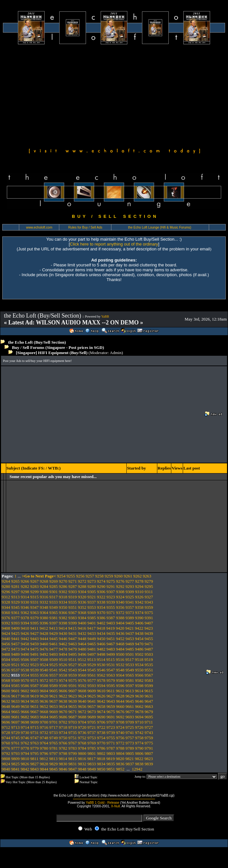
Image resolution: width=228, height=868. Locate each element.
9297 (15, 592)
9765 (53, 743)
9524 (44, 665)
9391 (149, 618)
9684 (44, 717)
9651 (35, 706)
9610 (101, 691)
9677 (130, 712)
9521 (15, 665)
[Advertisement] (114, 95)
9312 (6, 597)
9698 (25, 722)
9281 (15, 586)
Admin (116, 353)
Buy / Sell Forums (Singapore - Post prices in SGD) (58, 347)
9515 (110, 659)
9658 (101, 706)
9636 (44, 701)
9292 (120, 586)
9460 (44, 644)
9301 (53, 592)
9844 (44, 769)
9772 (120, 743)
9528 (82, 665)
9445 (53, 639)
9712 (6, 727)
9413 (53, 628)
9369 (92, 613)
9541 (53, 670)
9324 (120, 597)
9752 (82, 738)
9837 (130, 764)
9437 (130, 633)
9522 (25, 665)
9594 (101, 686)
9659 (111, 706)
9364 (44, 613)
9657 (92, 706)
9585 (15, 686)
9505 (15, 659)
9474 (25, 649)
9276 (120, 581)
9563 (111, 675)
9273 (92, 581)
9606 (63, 691)
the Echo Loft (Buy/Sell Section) (37, 342)
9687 (73, 717)
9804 (120, 753)
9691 (111, 717)
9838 (139, 764)
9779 (35, 748)
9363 (35, 613)
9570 (25, 680)
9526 (63, 665)
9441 (15, 639)
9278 (139, 581)
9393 (15, 623)
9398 (63, 623)
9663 (149, 706)
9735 (73, 733)
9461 (53, 644)
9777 (15, 748)
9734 (63, 733)
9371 (111, 613)
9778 (25, 748)
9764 (44, 743)
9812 (44, 759)
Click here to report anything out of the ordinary (114, 244)
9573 (53, 680)
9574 (63, 680)
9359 (149, 607)
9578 (101, 680)
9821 (130, 759)
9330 (25, 602)
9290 (101, 586)
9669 (53, 712)
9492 (44, 654)
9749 (53, 738)
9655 (73, 706)
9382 (63, 618)
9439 (149, 633)
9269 (53, 581)
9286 (63, 586)
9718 (63, 727)
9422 (139, 628)
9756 (120, 738)
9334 (63, 602)
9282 (25, 586)
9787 (111, 748)
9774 (139, 743)
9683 (35, 717)
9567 (149, 675)
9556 (44, 675)
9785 (92, 748)
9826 (25, 764)
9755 (111, 738)
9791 (149, 748)
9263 (147, 576)
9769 (92, 743)
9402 (101, 623)
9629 (130, 696)
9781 (53, 748)
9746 (25, 738)
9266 (25, 581)
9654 (63, 706)
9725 (130, 727)
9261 (128, 576)
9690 (101, 717)
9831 (73, 764)
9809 (15, 759)
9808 (6, 759)
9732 (44, 733)
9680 (6, 717)
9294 (139, 586)
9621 (53, 696)
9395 (35, 623)
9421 (130, 628)
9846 (63, 769)
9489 (15, 654)
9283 (35, 586)
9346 (25, 607)
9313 (15, 597)
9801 (92, 753)
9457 (15, 644)
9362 (25, 613)
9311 (149, 592)
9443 (35, 639)
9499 (111, 654)
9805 (130, 753)
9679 (149, 712)
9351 (73, 607)
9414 (63, 628)
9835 (111, 764)
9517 (130, 659)
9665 (15, 712)
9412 (44, 628)
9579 (111, 680)
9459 (35, 644)
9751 (73, 738)
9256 (80, 576)
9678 (139, 712)
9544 (82, 670)
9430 (63, 633)
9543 (73, 670)
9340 (120, 602)
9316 (44, 597)
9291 (111, 586)
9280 (6, 586)
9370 (101, 613)
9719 (73, 727)
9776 (6, 748)
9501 (130, 654)
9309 (130, 592)
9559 (73, 675)
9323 (111, 597)
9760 (6, 743)
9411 (35, 628)
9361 (15, 613)
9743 (149, 733)
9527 (73, 665)
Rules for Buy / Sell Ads (85, 227)
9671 (73, 712)
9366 (63, 613)
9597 (130, 686)
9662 (139, 706)
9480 (82, 649)
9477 (53, 649)
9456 (6, 644)
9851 (111, 769)
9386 (101, 618)
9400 (82, 623)
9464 (82, 644)
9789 (130, 748)
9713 (15, 727)
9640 (82, 701)
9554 (25, 675)
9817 (92, 759)
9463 (73, 644)
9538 (25, 670)
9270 (63, 581)
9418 (101, 628)
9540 (44, 670)
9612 (120, 691)
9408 (6, 628)
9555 (35, 675)
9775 (149, 743)
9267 (35, 581)
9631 (149, 696)
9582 (139, 680)
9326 (139, 597)
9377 (15, 618)
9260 (119, 576)
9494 (63, 654)
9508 (44, 659)
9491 (35, 654)
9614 (139, 691)
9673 (92, 712)
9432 (82, 633)
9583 (149, 680)
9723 (111, 727)
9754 (101, 738)
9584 (6, 686)
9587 (35, 686)
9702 (63, 722)
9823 (149, 759)
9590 (63, 686)
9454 (139, 639)
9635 (35, 701)
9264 (6, 581)
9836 (120, 764)
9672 (82, 712)
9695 (149, 717)
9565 (130, 675)
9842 (25, 769)
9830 (63, 764)
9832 (82, 764)
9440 (6, 639)
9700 (44, 722)
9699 (35, 722)
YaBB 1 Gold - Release (102, 803)
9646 (139, 701)
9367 (73, 613)
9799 (73, 753)
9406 (139, 623)
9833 (92, 764)
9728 (6, 733)
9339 (111, 602)
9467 (111, 644)
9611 (111, 691)
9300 (44, 592)
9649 (15, 706)
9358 (139, 607)
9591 (73, 686)
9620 (44, 696)
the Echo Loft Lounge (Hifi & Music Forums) (160, 227)
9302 (63, 592)
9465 (92, 644)
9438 (139, 633)
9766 (63, 743)
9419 (110, 628)
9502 (139, 654)
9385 (92, 618)
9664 (6, 712)
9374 (139, 613)
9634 (25, 701)
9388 (120, 618)
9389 (130, 618)
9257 (90, 576)
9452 (120, 639)
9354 (101, 607)
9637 (53, 701)
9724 (120, 727)
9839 (149, 764)
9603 (35, 691)
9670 (63, 712)
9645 (130, 701)
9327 (149, 597)
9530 (101, 665)
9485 (130, 649)
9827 (35, 764)
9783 (73, 748)
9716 (44, 727)
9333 (53, 602)
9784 (82, 748)
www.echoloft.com (39, 227)
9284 (44, 586)
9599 (149, 686)
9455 (149, 639)
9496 (82, 654)
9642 (101, 701)
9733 (53, 733)
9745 (15, 738)
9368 (82, 613)
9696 (6, 722)
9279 (149, 581)
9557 (53, 675)
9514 (101, 659)
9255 (71, 576)
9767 (73, 743)
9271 (73, 581)
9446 (63, 639)
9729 (15, 733)
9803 (111, 753)
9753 (92, 738)
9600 (6, 691)
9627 (111, 696)
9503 (149, 654)
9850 (101, 769)
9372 (120, 613)
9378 (25, 618)
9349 (53, 607)
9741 (130, 733)
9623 (73, 696)
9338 (101, 602)
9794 (25, 753)
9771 (111, 743)
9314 (25, 597)
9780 (44, 748)
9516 (120, 659)
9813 (53, 759)
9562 (101, 675)
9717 (53, 727)
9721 (92, 727)
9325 (130, 597)
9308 (120, 592)
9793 (15, 753)
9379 (35, 618)
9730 (25, 733)
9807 (149, 753)
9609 (92, 691)
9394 (25, 623)
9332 (44, 602)
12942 (137, 769)
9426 (25, 633)
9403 (111, 623)
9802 (101, 753)
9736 (82, 733)
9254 (61, 576)
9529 (92, 665)
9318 (63, 597)
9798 (63, 753)
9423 (149, 628)
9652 (44, 706)
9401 (92, 623)
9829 (53, 764)
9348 (44, 607)
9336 (82, 602)
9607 (73, 691)
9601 (15, 691)
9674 (101, 712)
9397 (53, 623)
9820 (120, 759)
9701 (53, 722)
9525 (53, 665)
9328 (6, 602)
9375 (149, 613)
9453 (130, 639)
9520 (6, 665)
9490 (25, 654)
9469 (130, 644)
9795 (35, 753)
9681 (15, 717)
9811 (35, 759)
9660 (120, 706)
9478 (63, 649)
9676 (120, 712)
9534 (139, 665)
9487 (149, 649)
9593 (92, 686)
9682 (25, 717)
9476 (44, 649)
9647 (149, 701)
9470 (139, 644)
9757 (130, 738)
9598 (139, 686)
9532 (120, 665)
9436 (120, 633)
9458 (25, 644)
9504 (6, 659)
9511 (73, 659)
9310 (139, 592)
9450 (101, 639)
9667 (35, 712)
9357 (130, 607)
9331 (35, 602)
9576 (82, 680)
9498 (101, 654)
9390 (139, 618)
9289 (92, 586)
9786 (101, 748)
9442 (25, 639)
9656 (82, 706)
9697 (15, 722)
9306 (101, 592)
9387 (111, 618)
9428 (44, 633)
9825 (15, 764)
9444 (44, 639)
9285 (53, 586)
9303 (73, 592)
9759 (149, 738)
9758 (139, 738)
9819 (110, 759)
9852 (120, 769)
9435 (111, 633)
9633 (15, 701)
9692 (120, 717)
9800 (82, 753)
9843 (35, 769)
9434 (101, 633)
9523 (35, 665)
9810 (25, 759)
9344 (6, 607)
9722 (101, 727)
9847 (73, 769)
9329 (15, 602)
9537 (15, 670)
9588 (44, 686)
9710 (139, 722)
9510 (63, 659)
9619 (35, 696)
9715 (35, 727)
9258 (99, 576)
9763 (35, 743)
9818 (101, 759)
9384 (82, 618)
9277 (130, 581)
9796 (44, 753)
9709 (130, 722)
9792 (6, 753)
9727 (149, 727)
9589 (53, 686)
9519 (149, 659)
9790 (139, 748)
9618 (25, 696)
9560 (82, 675)
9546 (101, 670)
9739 (111, 733)
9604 (44, 691)
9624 (82, 696)
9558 (63, 675)
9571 (35, 680)
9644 (120, 701)
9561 (92, 675)
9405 (130, 623)
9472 (6, 649)
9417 (92, 628)
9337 (92, 602)
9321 (92, 597)
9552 (6, 675)
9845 (53, 769)
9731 (35, 733)
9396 (44, 623)
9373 (130, 613)
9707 (111, 722)
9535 (149, 665)
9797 (53, 753)
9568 (6, 680)
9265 (15, 581)
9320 (82, 597)
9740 (120, 733)
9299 (35, 592)
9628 (120, 696)
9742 (139, 733)
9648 (6, 706)
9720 (82, 727)
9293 (130, 586)
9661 (130, 706)
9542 (63, 670)
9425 (15, 633)
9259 (109, 576)
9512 (82, 659)
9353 (92, 607)
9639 (73, 701)
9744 (6, 738)
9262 (137, 576)
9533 (130, 665)
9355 (111, 607)
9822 (139, 759)
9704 (82, 722)
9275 (111, 581)
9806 (139, 753)
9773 (130, 743)
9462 (63, 644)
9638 (63, 701)
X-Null (115, 806)
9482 (101, 649)
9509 (53, 659)
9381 (53, 618)
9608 (82, 691)
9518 (139, 659)
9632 (6, 701)
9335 (73, 602)
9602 (25, 691)
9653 (53, 706)
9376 (6, 618)
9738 (101, 733)
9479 (73, 649)
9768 (82, 743)
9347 (35, 607)
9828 (44, 764)
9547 (111, 670)
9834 (101, 764)
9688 (82, 717)
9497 (92, 654)
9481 (92, 649)
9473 (15, 649)
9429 (53, 633)
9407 (149, 623)
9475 (35, 649)
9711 (149, 722)
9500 (120, 654)
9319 (73, 597)
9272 (82, 581)
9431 (73, 633)
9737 (92, 733)
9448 (82, 639)
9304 (82, 592)
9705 (92, 722)
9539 (35, 670)
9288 (82, 586)
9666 (25, 712)
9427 (35, 633)
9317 (53, 597)
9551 (149, 670)
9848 (82, 769)
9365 (53, 613)
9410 (25, 628)
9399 (73, 623)
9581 (130, 680)
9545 (92, 670)
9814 (63, 759)
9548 (120, 670)
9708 (120, 722)
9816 (82, 759)
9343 (149, 602)
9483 (111, 649)
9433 (92, 633)
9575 (73, 680)
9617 (15, 696)
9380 (44, 618)
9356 (120, 607)
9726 (139, 727)
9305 (92, 592)
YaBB (105, 316)
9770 (101, 743)
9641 (92, 701)
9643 (111, 701)
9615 (149, 691)
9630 (139, 696)
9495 (73, 654)
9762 (25, 743)
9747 (35, 738)
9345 (15, 607)
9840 (6, 769)
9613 (130, 691)
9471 (149, 644)
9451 (111, 639)
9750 (63, 738)
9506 (25, 659)
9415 (72, 628)
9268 (44, 581)
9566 (139, 675)
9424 (6, 633)
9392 (6, 623)
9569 (15, 680)
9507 (35, 659)
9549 (130, 670)
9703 (73, 722)
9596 (120, 686)
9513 (92, 659)
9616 (6, 696)
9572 (44, 680)
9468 (120, 644)
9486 (139, 649)
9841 (15, 769)
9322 (101, 597)
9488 (6, 654)
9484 (120, 649)
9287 (73, 586)
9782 (63, 748)
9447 (73, 639)
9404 (120, 623)
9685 (53, 717)
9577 (92, 680)
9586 (25, 686)
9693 (130, 717)
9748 (44, 738)
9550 (139, 670)
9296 (6, 592)
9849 (92, 769)
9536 (6, 670)
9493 (53, 654)
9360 (6, 613)
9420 (120, 628)
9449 (92, 639)
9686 (63, 717)
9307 (111, 592)
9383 (73, 618)
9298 (25, 592)
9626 (101, 696)
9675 (111, 712)
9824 (6, 764)
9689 (92, 717)
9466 (101, 644)
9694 (139, 717)
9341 (130, 602)
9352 (82, 607)
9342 (139, 602)
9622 (63, 696)
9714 (25, 727)
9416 (82, 628)
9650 (25, 706)
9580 (120, 680)
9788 (120, 748)
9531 (111, 665)
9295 (149, 586)
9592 (82, 686)
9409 (15, 628)
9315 (35, 597)
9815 (72, 759)
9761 (15, 743)
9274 (101, 581)
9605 (53, 691)
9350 (63, 607)
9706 (101, 722)
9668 (44, 712)
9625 (92, 696)
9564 (120, 675)
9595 (111, 686)
